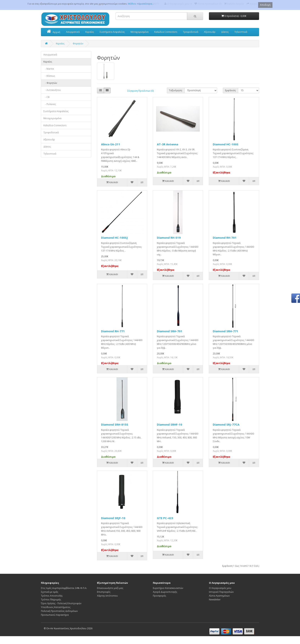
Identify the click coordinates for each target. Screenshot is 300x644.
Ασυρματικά (73, 32)
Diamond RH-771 (113, 331)
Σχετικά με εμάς (50, 592)
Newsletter (215, 600)
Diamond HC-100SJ (114, 238)
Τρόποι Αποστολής (52, 596)
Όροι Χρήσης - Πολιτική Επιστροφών (61, 603)
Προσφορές (159, 596)
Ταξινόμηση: (176, 90)
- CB (46, 97)
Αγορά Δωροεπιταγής (165, 592)
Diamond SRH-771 (225, 331)
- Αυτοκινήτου (52, 90)
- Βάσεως (49, 76)
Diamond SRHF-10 (170, 424)
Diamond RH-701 (225, 238)
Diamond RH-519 (169, 238)
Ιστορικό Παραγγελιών (221, 592)
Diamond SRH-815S (115, 424)
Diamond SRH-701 (170, 331)
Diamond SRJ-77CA (226, 424)
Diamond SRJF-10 (113, 518)
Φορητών (78, 44)
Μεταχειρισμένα (139, 32)
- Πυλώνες (50, 104)
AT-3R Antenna (168, 144)
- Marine (49, 69)
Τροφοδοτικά (191, 32)
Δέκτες (225, 32)
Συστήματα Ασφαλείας (112, 32)
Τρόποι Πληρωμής (51, 600)
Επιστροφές (104, 592)
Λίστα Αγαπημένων (219, 596)
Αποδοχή (265, 5)
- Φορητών (50, 83)
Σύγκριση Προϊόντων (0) (141, 91)
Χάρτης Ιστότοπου (107, 596)
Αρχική (54, 32)
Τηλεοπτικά (241, 32)
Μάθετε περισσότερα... (141, 4)
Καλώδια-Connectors (166, 32)
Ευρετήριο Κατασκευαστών (168, 588)
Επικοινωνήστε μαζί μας (110, 588)
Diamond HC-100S (226, 144)
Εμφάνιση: (231, 90)
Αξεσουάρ (210, 32)
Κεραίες (90, 32)
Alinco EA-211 (111, 144)
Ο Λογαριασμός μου (220, 588)
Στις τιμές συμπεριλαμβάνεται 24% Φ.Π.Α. (64, 588)
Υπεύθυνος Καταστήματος (56, 607)
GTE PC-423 (165, 518)
